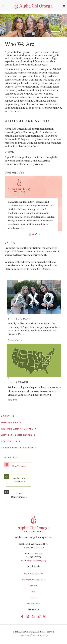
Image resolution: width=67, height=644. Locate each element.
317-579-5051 (36, 557)
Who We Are (10, 423)
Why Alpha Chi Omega (17, 435)
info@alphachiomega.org (37, 561)
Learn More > (15, 340)
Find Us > (13, 400)
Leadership (9, 441)
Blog (33, 591)
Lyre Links (33, 585)
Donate (33, 597)
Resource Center (34, 603)
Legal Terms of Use (27, 635)
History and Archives (17, 429)
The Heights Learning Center (33, 579)
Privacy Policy (42, 635)
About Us (8, 416)
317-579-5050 (37, 554)
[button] (30, 234)
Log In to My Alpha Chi (33, 573)
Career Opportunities (17, 448)
